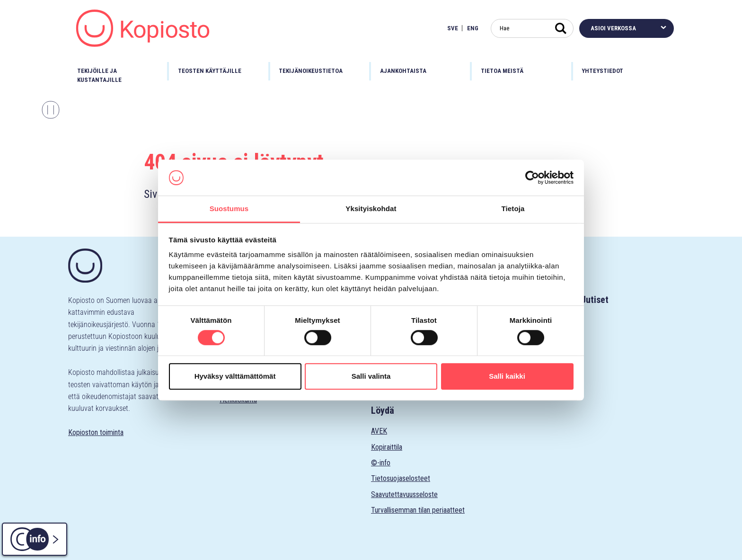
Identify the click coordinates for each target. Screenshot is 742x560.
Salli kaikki (507, 376)
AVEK (379, 431)
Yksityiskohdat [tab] (371, 209)
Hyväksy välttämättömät (235, 376)
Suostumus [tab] (229, 209)
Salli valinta (371, 376)
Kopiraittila (387, 447)
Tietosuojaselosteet (401, 478)
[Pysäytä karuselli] (51, 110)
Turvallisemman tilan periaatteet (418, 510)
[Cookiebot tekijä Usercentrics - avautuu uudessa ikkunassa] (532, 178)
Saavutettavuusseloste (404, 494)
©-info (381, 463)
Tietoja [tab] (513, 209)
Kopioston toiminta (96, 432)
